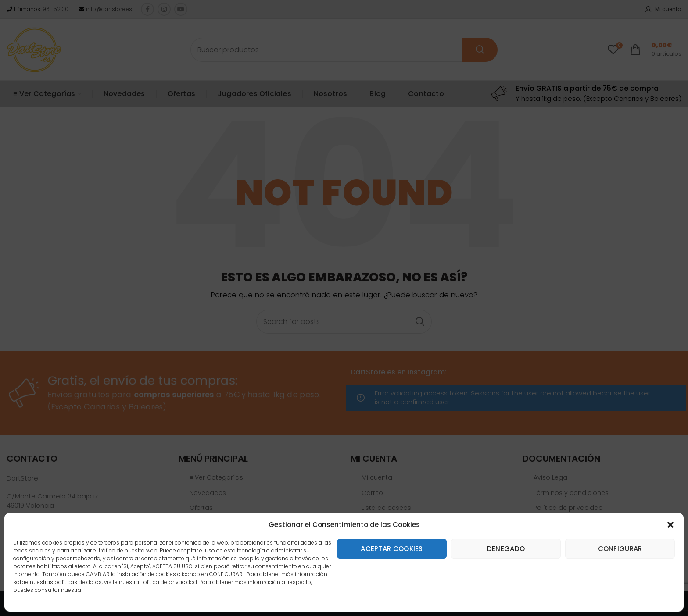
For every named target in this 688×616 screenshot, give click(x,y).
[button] (670, 525)
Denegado (506, 549)
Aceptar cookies (392, 549)
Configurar (620, 549)
